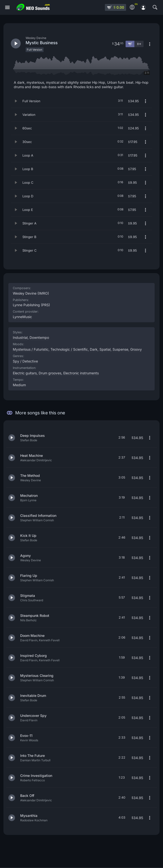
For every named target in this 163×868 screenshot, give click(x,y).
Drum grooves (50, 373)
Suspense (120, 349)
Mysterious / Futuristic (31, 349)
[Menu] (7, 8)
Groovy (136, 349)
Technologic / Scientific (69, 349)
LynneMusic (22, 317)
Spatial (105, 349)
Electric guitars (25, 373)
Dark (94, 349)
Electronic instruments (81, 373)
